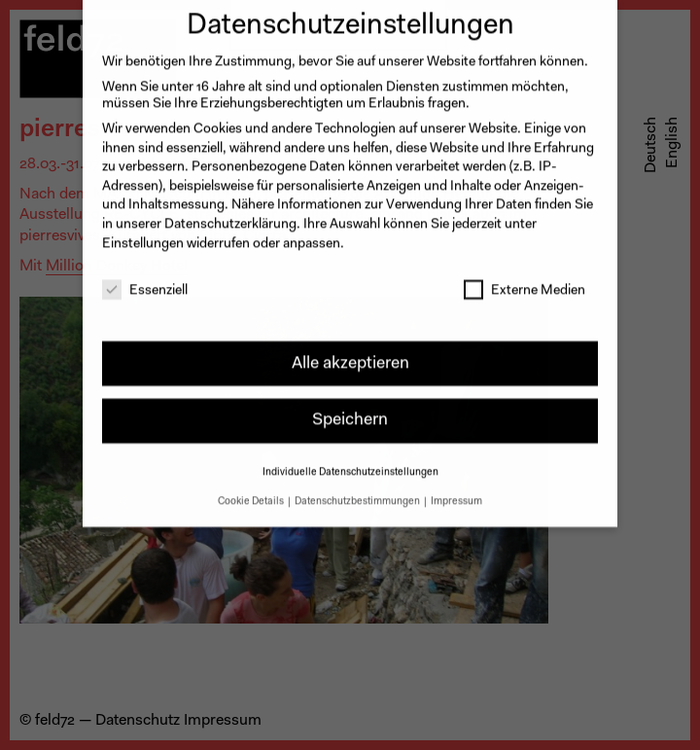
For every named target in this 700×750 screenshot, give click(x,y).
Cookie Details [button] (252, 491)
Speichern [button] (350, 410)
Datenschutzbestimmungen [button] (358, 491)
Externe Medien (525, 282)
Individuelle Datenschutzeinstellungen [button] (350, 462)
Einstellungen (143, 233)
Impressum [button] (456, 491)
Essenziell (145, 282)
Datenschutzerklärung (230, 214)
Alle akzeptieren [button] (350, 353)
